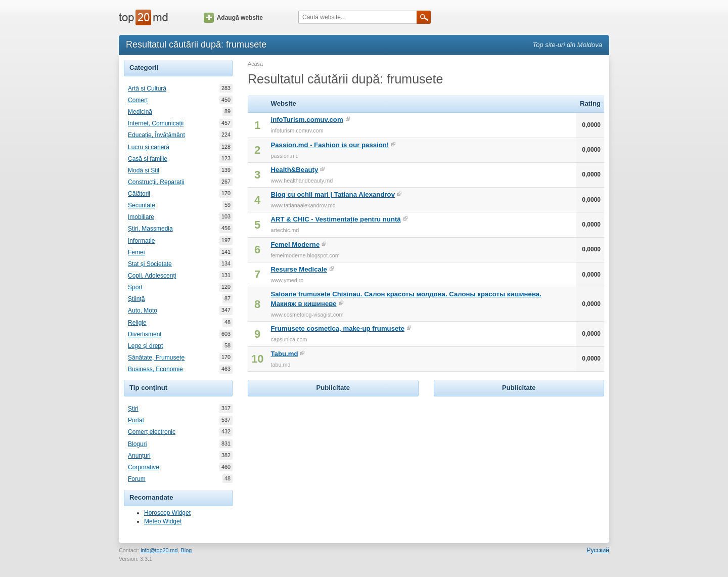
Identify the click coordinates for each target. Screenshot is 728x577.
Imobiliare (141, 217)
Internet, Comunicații (156, 123)
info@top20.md (159, 550)
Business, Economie (155, 369)
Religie (137, 323)
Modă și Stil (144, 170)
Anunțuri (139, 456)
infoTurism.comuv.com (307, 120)
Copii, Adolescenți (152, 276)
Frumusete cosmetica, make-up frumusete (337, 328)
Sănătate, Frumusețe (156, 358)
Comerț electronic (152, 432)
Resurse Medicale (299, 269)
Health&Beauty (294, 170)
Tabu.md (284, 354)
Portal (136, 420)
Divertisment (145, 334)
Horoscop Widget (167, 513)
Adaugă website (233, 18)
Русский (598, 550)
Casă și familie (148, 159)
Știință (136, 299)
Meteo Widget (163, 521)
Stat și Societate (150, 264)
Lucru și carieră (149, 147)
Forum (137, 479)
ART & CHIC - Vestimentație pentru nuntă (335, 219)
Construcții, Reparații (156, 182)
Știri (133, 409)
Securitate (142, 205)
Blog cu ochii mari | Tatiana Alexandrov (333, 194)
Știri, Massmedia (150, 229)
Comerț (138, 100)
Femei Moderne (295, 245)
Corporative (144, 467)
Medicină (140, 112)
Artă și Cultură (147, 88)
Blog (187, 550)
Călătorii (139, 194)
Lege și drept (145, 346)
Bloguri (137, 444)
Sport (135, 287)
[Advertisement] (333, 462)
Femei (136, 252)
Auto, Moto (143, 310)
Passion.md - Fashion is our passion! (330, 145)
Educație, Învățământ (156, 135)
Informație (141, 241)
